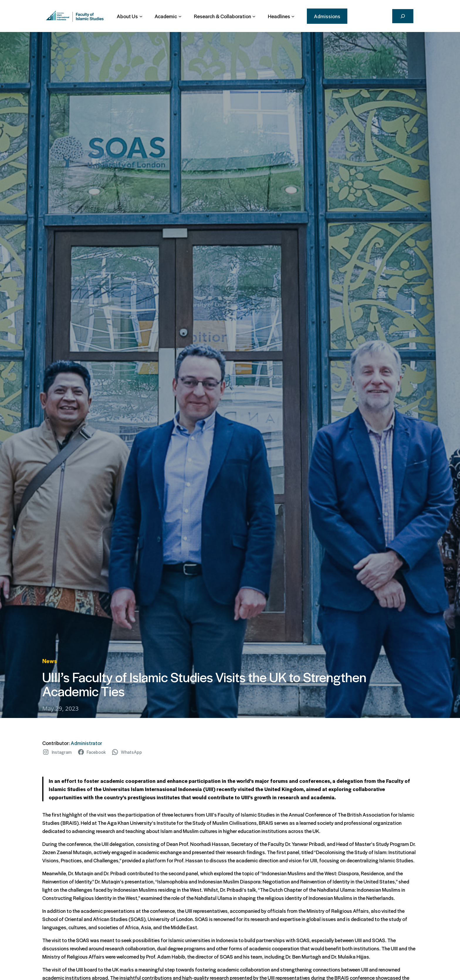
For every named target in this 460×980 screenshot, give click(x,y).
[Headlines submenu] (281, 16)
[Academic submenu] (168, 16)
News (50, 661)
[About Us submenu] (130, 16)
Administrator (86, 743)
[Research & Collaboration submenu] (225, 16)
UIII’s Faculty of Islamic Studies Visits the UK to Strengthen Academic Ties (204, 684)
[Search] (403, 16)
